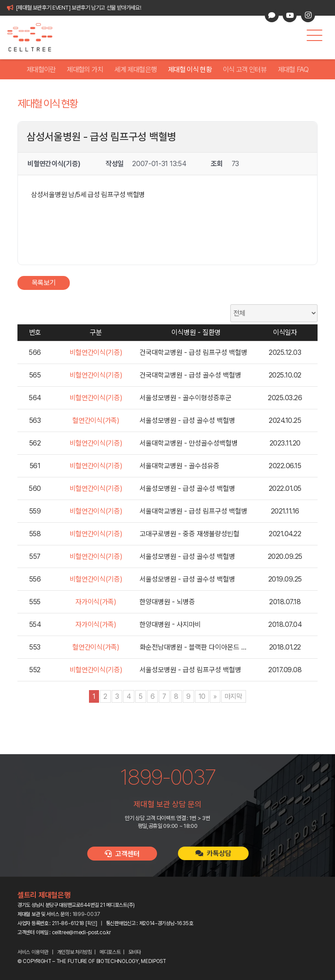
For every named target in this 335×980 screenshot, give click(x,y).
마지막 (234, 696)
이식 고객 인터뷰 (245, 70)
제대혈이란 (41, 70)
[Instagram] (308, 15)
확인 (91, 923)
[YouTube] (290, 15)
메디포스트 (110, 952)
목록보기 (44, 283)
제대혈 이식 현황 (190, 70)
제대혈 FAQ (293, 70)
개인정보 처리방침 (75, 952)
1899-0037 (86, 914)
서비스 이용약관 (33, 952)
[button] (314, 35)
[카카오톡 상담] (272, 15)
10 (202, 696)
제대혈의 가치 (85, 70)
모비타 (135, 952)
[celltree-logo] (35, 37)
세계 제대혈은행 (135, 70)
